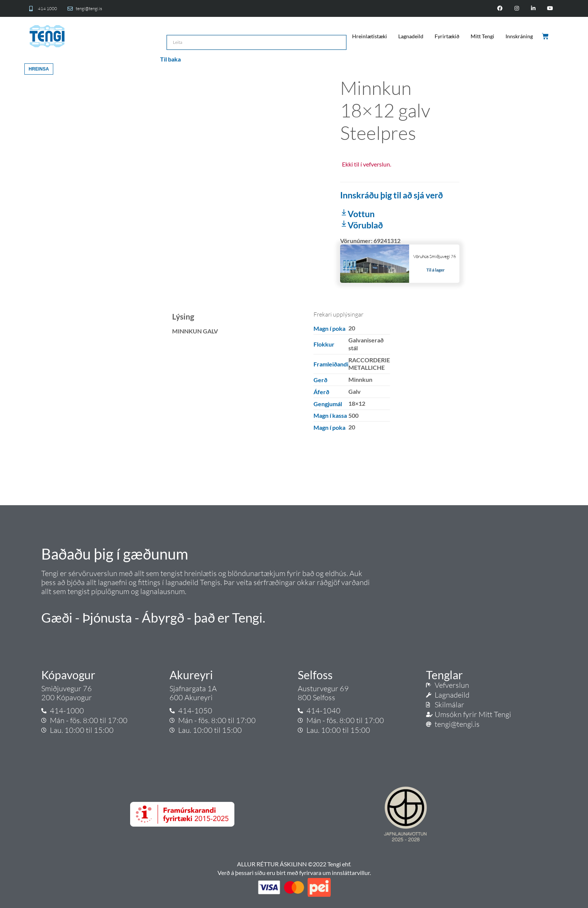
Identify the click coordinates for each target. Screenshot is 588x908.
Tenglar (444, 675)
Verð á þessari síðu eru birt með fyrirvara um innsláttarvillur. (294, 873)
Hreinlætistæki (370, 36)
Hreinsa (39, 69)
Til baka (170, 59)
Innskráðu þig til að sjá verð (391, 195)
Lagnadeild (411, 36)
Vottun (357, 214)
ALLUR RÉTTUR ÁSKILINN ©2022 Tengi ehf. (294, 864)
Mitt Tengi (482, 36)
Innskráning (519, 36)
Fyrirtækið (447, 36)
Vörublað (361, 225)
